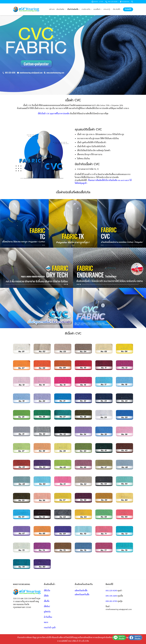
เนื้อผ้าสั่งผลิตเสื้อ (74, 9)
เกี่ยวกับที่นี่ (117, 9)
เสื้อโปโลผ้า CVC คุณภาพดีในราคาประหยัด (54, 113)
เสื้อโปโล (47, 590)
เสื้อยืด (46, 596)
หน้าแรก (52, 9)
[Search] (132, 2)
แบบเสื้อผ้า (98, 9)
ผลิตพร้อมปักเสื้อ (81, 590)
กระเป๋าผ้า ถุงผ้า (50, 627)
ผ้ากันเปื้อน (48, 617)
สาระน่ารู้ (107, 9)
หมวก (46, 622)
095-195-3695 (111, 596)
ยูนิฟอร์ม (47, 612)
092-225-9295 (111, 590)
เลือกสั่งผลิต (61, 9)
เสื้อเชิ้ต (47, 601)
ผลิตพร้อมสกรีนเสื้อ (82, 594)
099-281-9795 (111, 601)
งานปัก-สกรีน (87, 9)
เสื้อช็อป (47, 606)
